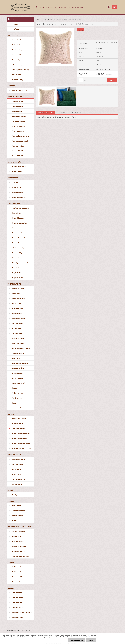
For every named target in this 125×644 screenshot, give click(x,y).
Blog (87, 7)
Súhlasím (91, 640)
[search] (109, 7)
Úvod (39, 19)
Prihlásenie (104, 2)
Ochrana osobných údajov (76, 7)
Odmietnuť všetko (76, 640)
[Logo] (20, 7)
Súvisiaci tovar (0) (76, 113)
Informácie (50, 7)
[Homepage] (36, 7)
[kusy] (81, 80)
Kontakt (42, 7)
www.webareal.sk (25, 630)
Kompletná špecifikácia (46, 113)
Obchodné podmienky (61, 7)
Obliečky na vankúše (47, 19)
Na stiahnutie (62, 113)
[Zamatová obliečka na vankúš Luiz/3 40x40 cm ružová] (55, 29)
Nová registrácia (113, 2)
